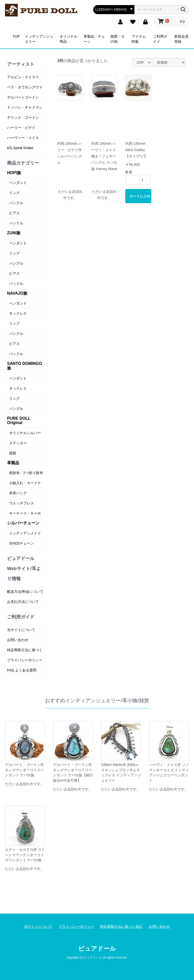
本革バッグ (18, 493)
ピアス (14, 213)
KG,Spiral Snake (20, 148)
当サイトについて (21, 630)
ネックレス (18, 313)
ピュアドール (97, 949)
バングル (16, 203)
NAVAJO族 (17, 293)
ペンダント (18, 183)
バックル (16, 223)
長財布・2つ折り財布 (26, 473)
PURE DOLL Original (19, 421)
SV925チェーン (21, 543)
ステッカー (18, 443)
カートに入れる (140, 196)
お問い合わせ (18, 640)
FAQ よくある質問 (22, 670)
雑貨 (13, 453)
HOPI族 (14, 173)
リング (14, 193)
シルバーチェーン (23, 523)
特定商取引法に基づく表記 (121, 926)
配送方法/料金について (25, 592)
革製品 (13, 463)
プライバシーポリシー (25, 660)
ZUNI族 (14, 233)
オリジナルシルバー (25, 433)
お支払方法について (23, 602)
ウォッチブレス (21, 503)
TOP (16, 36)
